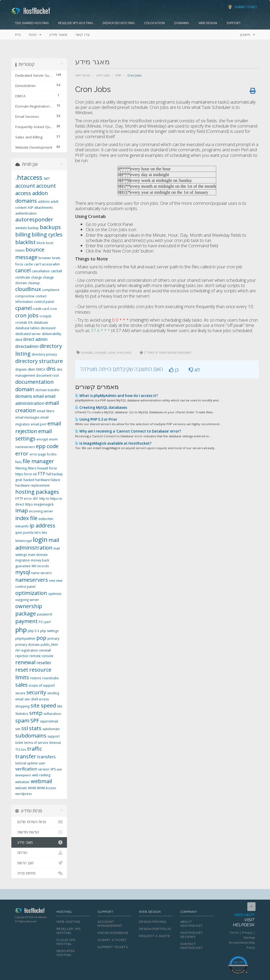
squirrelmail (49, 721)
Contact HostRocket (192, 946)
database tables (27, 328)
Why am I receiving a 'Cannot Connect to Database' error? (128, 431)
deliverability (52, 334)
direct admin (35, 339)
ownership (29, 606)
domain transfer (47, 390)
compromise (25, 296)
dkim (31, 369)
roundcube (50, 678)
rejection (22, 656)
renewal (25, 662)
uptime (32, 763)
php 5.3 (33, 631)
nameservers (32, 580)
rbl (17, 650)
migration (23, 560)
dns (51, 369)
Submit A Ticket (112, 940)
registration (29, 650)
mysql (23, 572)
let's (38, 533)
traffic (35, 749)
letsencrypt (24, 541)
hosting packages (37, 492)
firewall (43, 468)
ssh (18, 729)
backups (50, 227)
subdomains (31, 736)
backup (33, 228)
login (40, 539)
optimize (55, 594)
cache (29, 264)
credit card (41, 309)
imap (22, 510)
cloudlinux (28, 289)
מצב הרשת (39, 863)
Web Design (208, 23)
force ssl (30, 474)
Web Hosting (69, 922)
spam (22, 721)
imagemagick (44, 504)
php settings (49, 631)
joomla (28, 533)
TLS (18, 749)
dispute (21, 369)
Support (234, 23)
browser (45, 258)
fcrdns (52, 454)
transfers (46, 757)
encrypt (42, 439)
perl (48, 622)
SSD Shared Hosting (32, 23)
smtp (36, 713)
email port (39, 424)
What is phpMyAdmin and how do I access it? (117, 396)
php (21, 630)
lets (44, 533)
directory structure (39, 361)
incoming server (41, 511)
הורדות (39, 853)
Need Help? (238, 920)
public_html (49, 645)
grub (19, 480)
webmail (41, 781)
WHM (32, 788)
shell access (40, 699)
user (42, 763)
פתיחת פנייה (39, 873)
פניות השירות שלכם (39, 822)
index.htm (46, 519)
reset (22, 670)
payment (26, 621)
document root (47, 375)
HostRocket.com (32, 911)
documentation (35, 382)
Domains (182, 23)
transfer (26, 756)
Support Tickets (113, 947)
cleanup (34, 283)
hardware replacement (32, 485)
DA (30, 322)
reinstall (45, 650)
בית (18, 35)
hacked (29, 480)
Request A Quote (155, 936)
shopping (22, 706)
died (19, 340)
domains (24, 396)
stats (35, 728)
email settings (33, 435)
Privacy (247, 932)
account (25, 186)
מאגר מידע (58, 35)
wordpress (23, 794)
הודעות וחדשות (39, 832)
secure (20, 693)
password (44, 614)
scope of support (42, 685)
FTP (42, 474)
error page (38, 454)
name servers (41, 573)
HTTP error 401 (27, 499)
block (41, 243)
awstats (21, 228)
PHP (118, 75)
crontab (21, 322)
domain (25, 389)
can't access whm (47, 264)
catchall (56, 271)
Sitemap (249, 937)
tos (24, 749)
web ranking (41, 775)
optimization (31, 593)
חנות (35, 35)
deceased (48, 328)
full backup (55, 474)
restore (36, 678)
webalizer (23, 782)
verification (26, 769)
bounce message (30, 253)
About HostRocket (192, 924)
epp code (47, 446)
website (21, 788)
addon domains (32, 197)
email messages (27, 417)
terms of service (36, 743)
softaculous (52, 714)
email (38, 396)
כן (174, 370)
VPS (53, 769)
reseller (44, 663)
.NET (47, 179)
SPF (35, 721)
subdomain (51, 729)
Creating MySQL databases (101, 407)
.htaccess (29, 177)
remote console (41, 656)
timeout (55, 743)
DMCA (41, 369)
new (52, 581)
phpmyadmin (25, 639)
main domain (38, 555)
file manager (38, 461)
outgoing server (27, 600)
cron (54, 309)
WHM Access (46, 788)
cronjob (45, 316)
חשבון (248, 35)
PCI (41, 622)
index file (26, 518)
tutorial (21, 763)
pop (41, 638)
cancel (23, 270)
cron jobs (27, 315)
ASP (30, 208)
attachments (44, 208)
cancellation (41, 271)
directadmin (27, 346)
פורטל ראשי (83, 75)
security (36, 692)
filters (32, 468)
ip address (42, 525)
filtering (21, 468)
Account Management (110, 924)
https (29, 504)
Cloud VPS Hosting (66, 942)
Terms (234, 932)
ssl (25, 728)
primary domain (27, 645)
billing (23, 234)
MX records (40, 566)
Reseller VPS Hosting (76, 23)
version (44, 769)
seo (27, 699)
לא (194, 370)
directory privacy (44, 354)
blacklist (25, 242)
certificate (23, 277)
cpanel (23, 308)
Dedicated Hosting (119, 23)
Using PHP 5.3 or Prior (96, 419)
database (41, 322)
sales (21, 685)
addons (44, 202)
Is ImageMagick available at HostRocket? (113, 443)
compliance (51, 290)
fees (18, 462)
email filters (46, 411)
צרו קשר (82, 35)
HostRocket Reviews (192, 935)
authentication (26, 213)
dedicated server (28, 334)
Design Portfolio (155, 929)
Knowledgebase (113, 933)
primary (53, 639)
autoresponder (34, 219)
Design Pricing (153, 922)
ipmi (19, 533)
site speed (43, 705)
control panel (44, 302)
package (26, 613)
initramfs (22, 526)
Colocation (155, 23)
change (37, 277)
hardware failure (48, 480)
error (22, 453)
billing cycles (47, 234)
